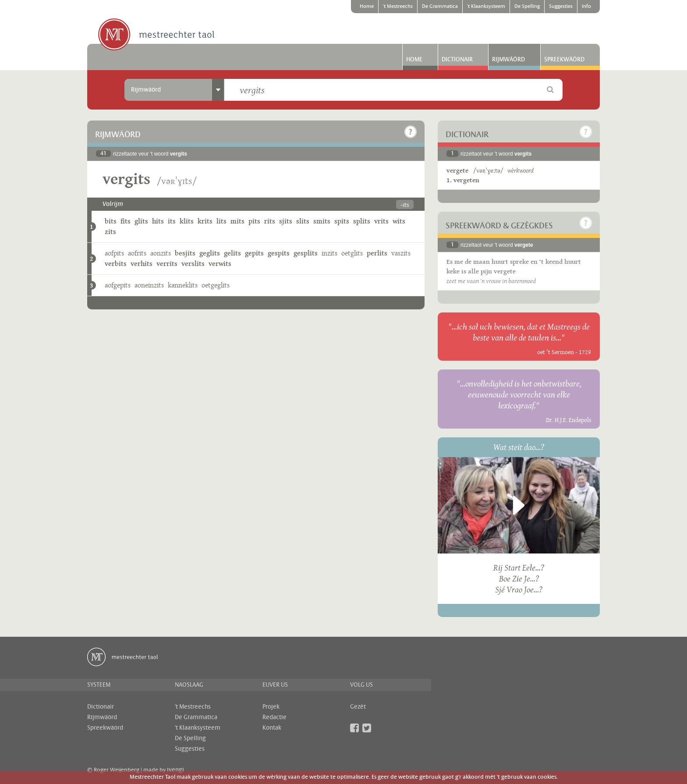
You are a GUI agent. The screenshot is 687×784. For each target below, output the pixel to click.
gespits (279, 253)
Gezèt (358, 707)
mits (237, 221)
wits (399, 221)
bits (111, 221)
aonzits (161, 253)
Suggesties (561, 7)
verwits (220, 264)
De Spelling (527, 7)
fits (126, 221)
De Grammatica (440, 7)
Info (586, 7)
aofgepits (118, 285)
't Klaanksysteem (486, 7)
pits (254, 221)
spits (342, 221)
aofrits (137, 253)
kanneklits (183, 285)
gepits (254, 253)
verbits (116, 264)
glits (141, 221)
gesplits (306, 253)
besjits (185, 253)
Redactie (274, 717)
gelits (232, 253)
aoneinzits (149, 285)
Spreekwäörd (564, 60)
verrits (167, 264)
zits (110, 232)
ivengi (175, 770)
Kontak (272, 728)
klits (187, 221)
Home (367, 7)
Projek (271, 707)
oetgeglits (216, 285)
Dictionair (457, 60)
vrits (381, 221)
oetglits (352, 253)
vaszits (401, 253)
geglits (210, 253)
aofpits (114, 253)
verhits (142, 264)
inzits (329, 253)
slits (303, 221)
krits (205, 221)
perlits (377, 253)
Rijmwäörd (508, 60)
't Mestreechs (398, 7)
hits (158, 221)
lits (221, 221)
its (172, 221)
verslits (193, 264)
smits (322, 221)
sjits (286, 221)
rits (270, 221)
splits (362, 221)
